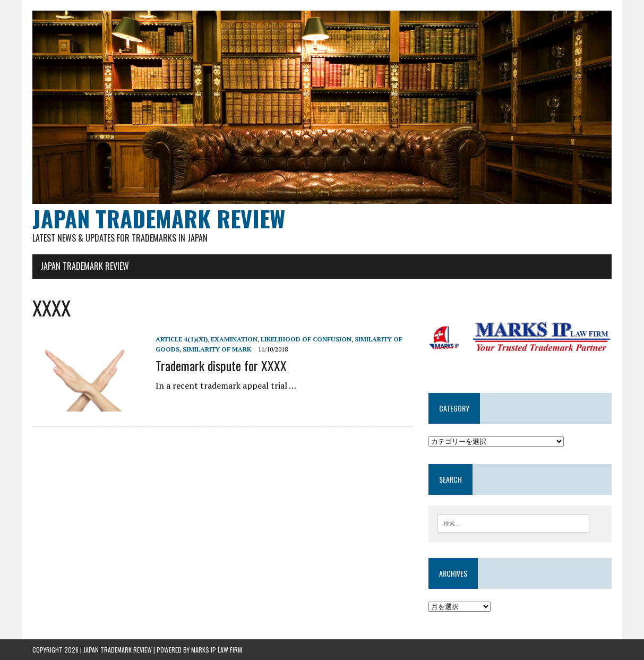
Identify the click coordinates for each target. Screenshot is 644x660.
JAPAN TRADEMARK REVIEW (85, 266)
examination (234, 339)
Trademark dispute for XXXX (221, 365)
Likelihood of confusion (306, 339)
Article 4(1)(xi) (182, 339)
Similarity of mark (217, 349)
